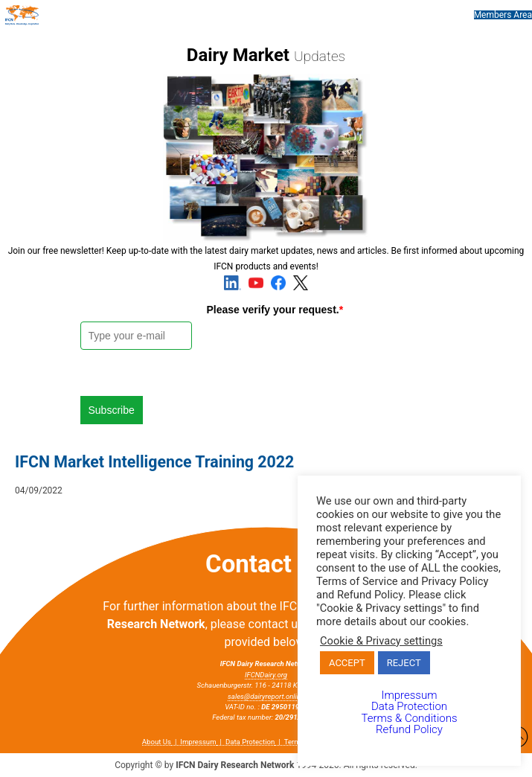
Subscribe (112, 410)
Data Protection (250, 742)
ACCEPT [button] (347, 663)
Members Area (503, 15)
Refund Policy (409, 729)
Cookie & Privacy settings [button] (381, 641)
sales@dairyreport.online (266, 696)
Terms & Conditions (409, 718)
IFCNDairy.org (266, 675)
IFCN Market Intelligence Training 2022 (154, 462)
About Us (157, 742)
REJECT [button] (404, 663)
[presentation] (320, 351)
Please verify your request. (275, 310)
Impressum (198, 742)
